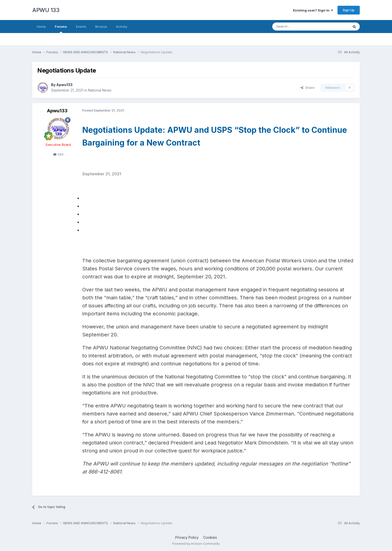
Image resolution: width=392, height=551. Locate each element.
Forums (61, 29)
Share (307, 88)
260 (58, 154)
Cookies (210, 537)
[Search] (298, 27)
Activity (122, 27)
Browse (101, 27)
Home (41, 27)
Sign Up (349, 10)
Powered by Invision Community (196, 544)
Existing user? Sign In (313, 10)
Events (81, 27)
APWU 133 (46, 10)
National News (100, 90)
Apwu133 (64, 85)
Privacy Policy (187, 537)
